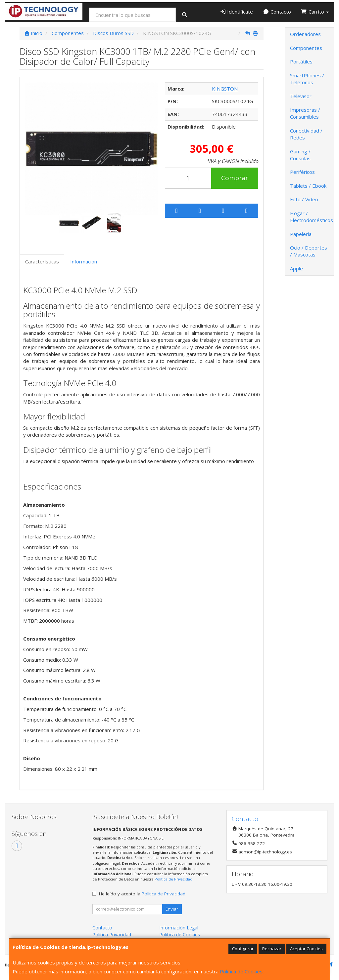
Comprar (235, 178)
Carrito (315, 12)
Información (84, 261)
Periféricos (302, 172)
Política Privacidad (112, 935)
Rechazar (272, 949)
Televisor (301, 96)
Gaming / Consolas (300, 155)
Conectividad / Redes (306, 134)
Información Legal (179, 928)
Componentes (306, 48)
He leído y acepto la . (143, 894)
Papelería (301, 234)
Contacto (277, 12)
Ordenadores (305, 34)
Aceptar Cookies (306, 949)
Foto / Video (304, 199)
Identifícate (237, 12)
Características (42, 261)
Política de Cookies (241, 971)
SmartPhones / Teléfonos (307, 79)
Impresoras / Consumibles (305, 113)
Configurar (243, 949)
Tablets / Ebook (308, 186)
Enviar (172, 909)
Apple (296, 268)
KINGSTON (225, 89)
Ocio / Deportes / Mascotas (309, 251)
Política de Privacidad (173, 879)
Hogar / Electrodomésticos (312, 217)
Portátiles (301, 61)
